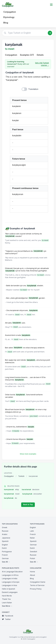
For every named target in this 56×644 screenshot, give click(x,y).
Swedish (34, 552)
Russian (5, 531)
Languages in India (10, 578)
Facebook (8, 616)
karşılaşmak (32, 494)
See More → (7, 606)
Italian (32, 538)
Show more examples (28, 454)
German (5, 558)
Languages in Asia (9, 585)
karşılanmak (12, 494)
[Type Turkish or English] (28, 33)
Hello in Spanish (8, 589)
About (32, 575)
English (5, 545)
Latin (32, 531)
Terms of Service (37, 585)
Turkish (21, 476)
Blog (6, 23)
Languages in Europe (11, 582)
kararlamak (31, 489)
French (5, 555)
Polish (32, 558)
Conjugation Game (38, 582)
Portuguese (7, 552)
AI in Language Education (12, 572)
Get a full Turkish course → (42, 64)
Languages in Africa (10, 575)
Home (32, 572)
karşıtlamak (11, 498)
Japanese (6, 538)
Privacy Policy (36, 589)
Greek (5, 527)
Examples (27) (27, 55)
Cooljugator (9, 476)
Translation (33, 89)
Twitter (6, 619)
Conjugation (10, 12)
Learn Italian (7, 603)
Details (40, 55)
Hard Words (7, 596)
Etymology (9, 17)
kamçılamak (11, 489)
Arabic (5, 534)
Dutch (4, 548)
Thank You (6, 599)
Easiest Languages (10, 592)
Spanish (5, 541)
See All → (6, 562)
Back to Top (28, 505)
